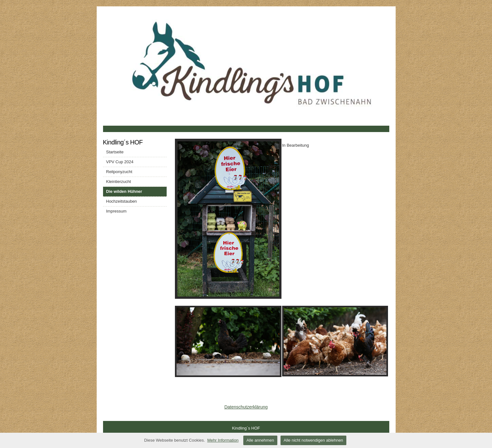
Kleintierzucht (119, 182)
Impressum (116, 211)
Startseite (115, 152)
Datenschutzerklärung (246, 407)
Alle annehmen (260, 440)
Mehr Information (223, 440)
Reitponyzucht (119, 172)
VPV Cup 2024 (120, 162)
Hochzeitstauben (122, 201)
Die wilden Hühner (124, 191)
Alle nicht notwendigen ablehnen (313, 440)
